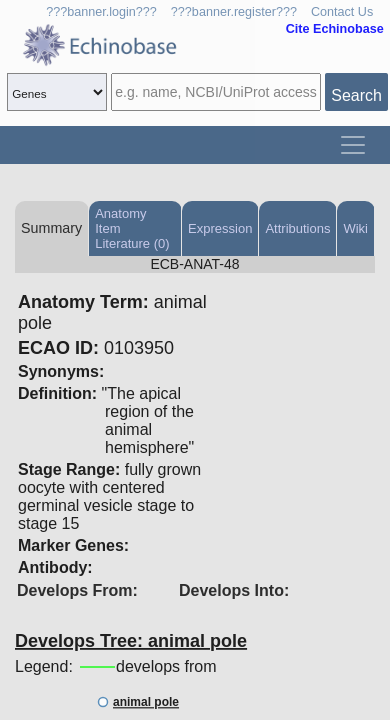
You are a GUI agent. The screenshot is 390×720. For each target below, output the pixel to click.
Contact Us (342, 12)
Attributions (297, 228)
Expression (220, 228)
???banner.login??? (101, 12)
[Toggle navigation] (353, 145)
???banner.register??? (234, 12)
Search (356, 95)
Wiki (355, 228)
